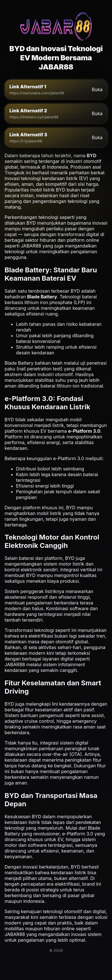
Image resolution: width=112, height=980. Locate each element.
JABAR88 (31, 246)
